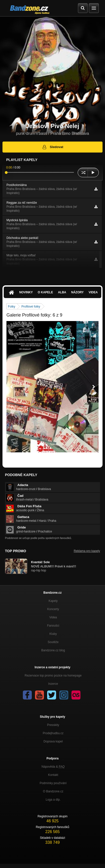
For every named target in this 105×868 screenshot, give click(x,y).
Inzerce (53, 684)
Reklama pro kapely (87, 551)
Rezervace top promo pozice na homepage (53, 676)
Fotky (12, 307)
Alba (62, 292)
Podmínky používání (53, 783)
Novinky (26, 292)
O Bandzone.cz (53, 791)
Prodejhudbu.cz (53, 733)
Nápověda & (53, 767)
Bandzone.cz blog (53, 650)
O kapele (45, 292)
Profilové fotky (31, 307)
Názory (77, 292)
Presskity (53, 725)
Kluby (53, 634)
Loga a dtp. (53, 800)
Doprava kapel (53, 741)
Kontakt (53, 775)
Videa (93, 292)
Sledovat (52, 147)
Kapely (53, 601)
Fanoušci (53, 626)
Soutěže (53, 642)
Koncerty (53, 609)
